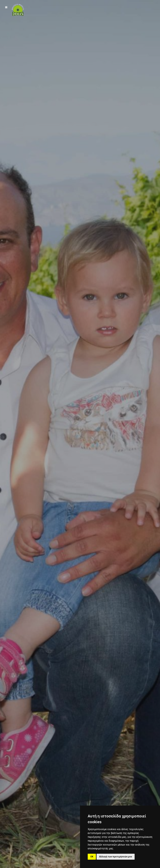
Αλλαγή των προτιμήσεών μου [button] (116, 857)
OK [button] (92, 857)
